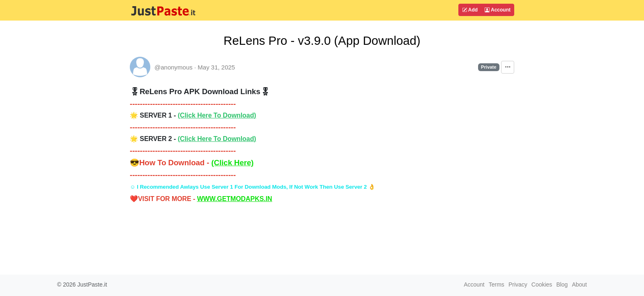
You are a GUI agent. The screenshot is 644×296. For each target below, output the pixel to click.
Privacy (518, 284)
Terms (497, 284)
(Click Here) (233, 163)
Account (498, 10)
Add (470, 10)
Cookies (542, 284)
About (579, 284)
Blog (562, 284)
